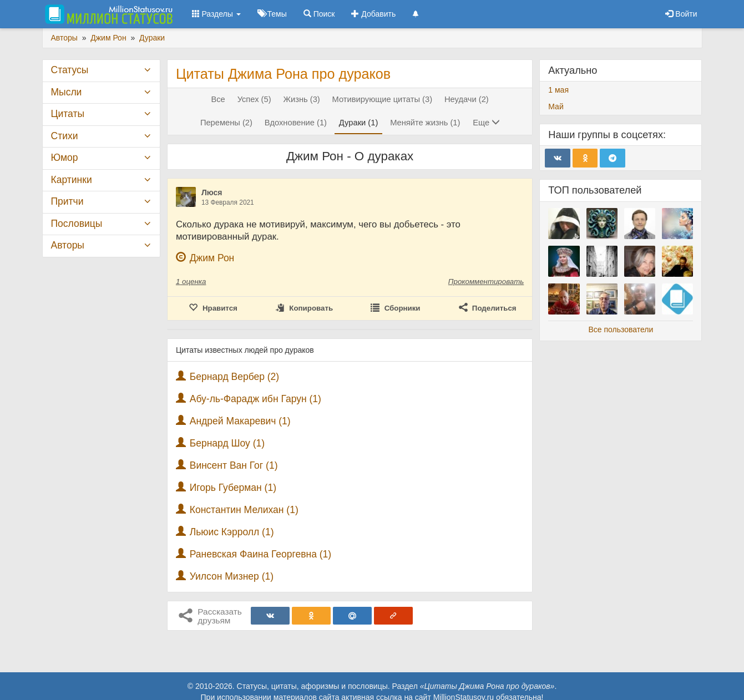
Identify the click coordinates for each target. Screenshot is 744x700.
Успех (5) (254, 99)
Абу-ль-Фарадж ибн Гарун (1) (255, 399)
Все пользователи (621, 329)
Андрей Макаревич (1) (240, 421)
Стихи (65, 136)
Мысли (67, 92)
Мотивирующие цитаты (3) (382, 99)
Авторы (68, 245)
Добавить (373, 14)
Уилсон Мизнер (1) (232, 576)
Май (556, 106)
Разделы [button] (216, 14)
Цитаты (68, 114)
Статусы (70, 70)
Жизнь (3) (301, 99)
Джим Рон (212, 258)
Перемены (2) (226, 123)
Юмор (65, 158)
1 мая (558, 90)
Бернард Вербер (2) (234, 377)
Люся (212, 192)
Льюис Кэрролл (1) (232, 532)
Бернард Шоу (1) (227, 443)
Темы (272, 14)
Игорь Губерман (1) (233, 488)
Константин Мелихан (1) (244, 510)
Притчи (67, 201)
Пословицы (77, 224)
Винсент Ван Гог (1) (234, 465)
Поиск (319, 14)
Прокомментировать (486, 281)
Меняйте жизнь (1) (425, 123)
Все (218, 99)
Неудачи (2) (467, 99)
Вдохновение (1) (296, 123)
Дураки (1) (358, 123)
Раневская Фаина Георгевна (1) (260, 554)
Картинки (72, 180)
